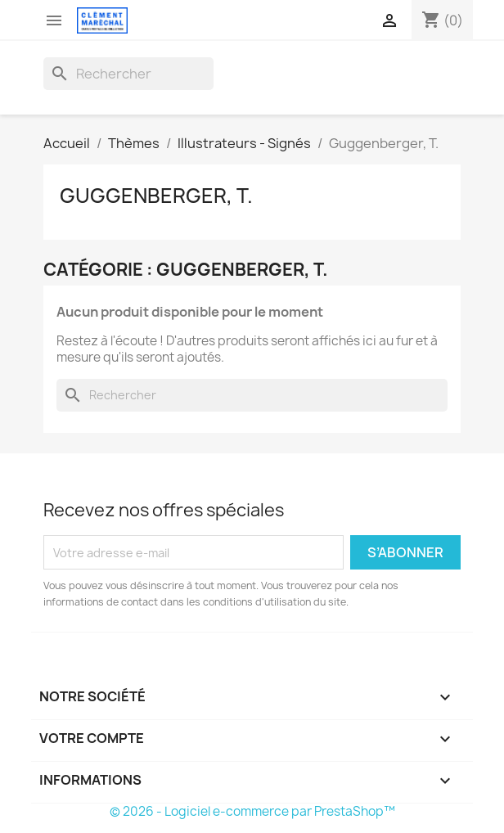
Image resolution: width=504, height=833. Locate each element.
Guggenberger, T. (156, 196)
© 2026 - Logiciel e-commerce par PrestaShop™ (252, 811)
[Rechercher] (128, 74)
